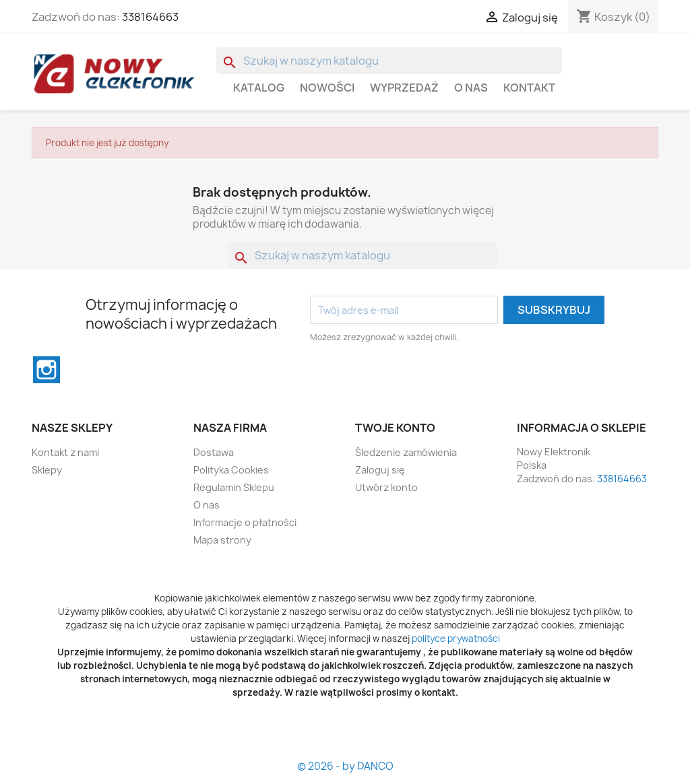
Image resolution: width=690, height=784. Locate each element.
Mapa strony (222, 540)
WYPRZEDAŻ (404, 88)
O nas (471, 88)
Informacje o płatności (245, 522)
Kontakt (529, 88)
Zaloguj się (380, 470)
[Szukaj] (389, 61)
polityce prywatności (456, 639)
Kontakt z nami (65, 452)
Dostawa (214, 452)
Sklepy (47, 470)
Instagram (46, 370)
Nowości (327, 88)
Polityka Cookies (231, 470)
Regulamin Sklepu (234, 487)
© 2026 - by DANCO (345, 766)
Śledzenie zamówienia (406, 452)
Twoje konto (395, 428)
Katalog (259, 88)
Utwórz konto (386, 487)
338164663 (150, 17)
